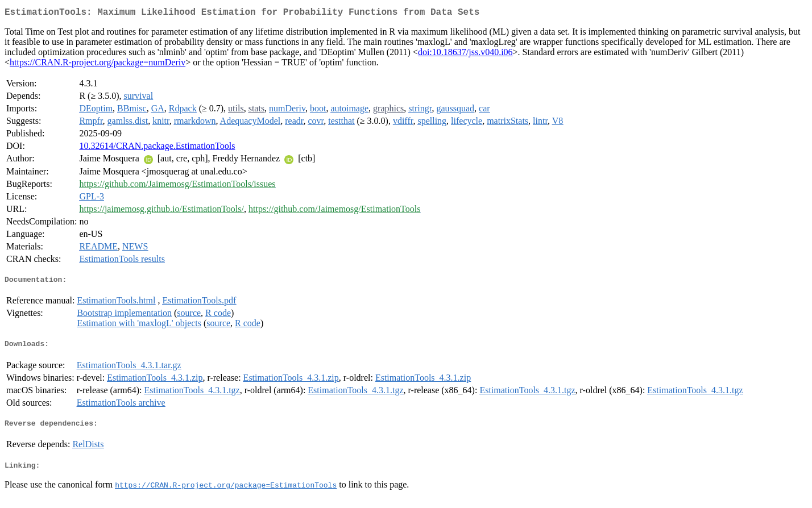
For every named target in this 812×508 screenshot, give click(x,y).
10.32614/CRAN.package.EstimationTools (157, 148)
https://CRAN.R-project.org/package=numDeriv (98, 64)
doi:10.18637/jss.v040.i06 (465, 54)
